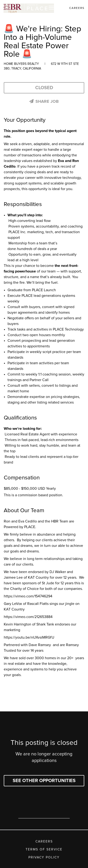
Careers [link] (77, 8)
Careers (44, 842)
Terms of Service (44, 850)
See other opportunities (44, 781)
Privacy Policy (44, 857)
